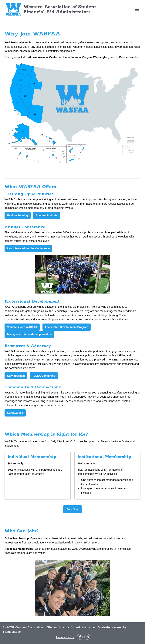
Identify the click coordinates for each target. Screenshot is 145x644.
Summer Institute (47, 215)
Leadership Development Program (67, 327)
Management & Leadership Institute (29, 334)
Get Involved (15, 413)
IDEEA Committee (44, 376)
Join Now (72, 509)
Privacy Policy (65, 637)
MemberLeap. (12, 632)
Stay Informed (16, 376)
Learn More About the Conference (28, 248)
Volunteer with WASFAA (22, 327)
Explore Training (18, 215)
